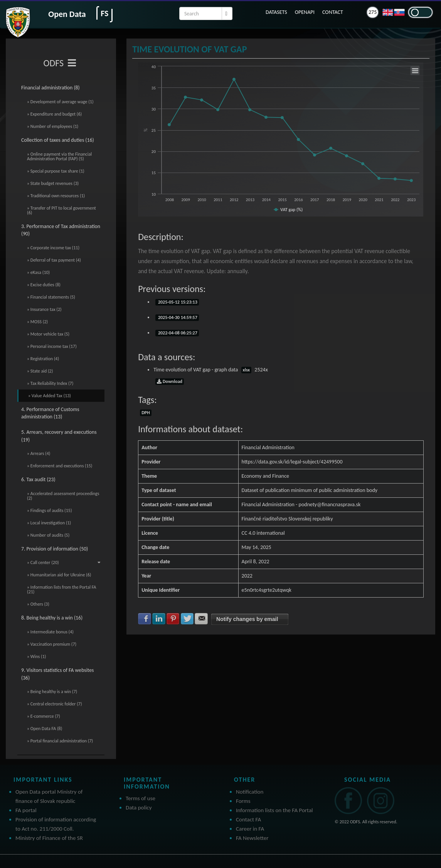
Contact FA (248, 819)
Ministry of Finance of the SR (49, 838)
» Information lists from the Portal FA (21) (61, 589)
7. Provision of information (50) (55, 549)
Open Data (67, 14)
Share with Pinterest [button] (173, 619)
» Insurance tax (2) (44, 309)
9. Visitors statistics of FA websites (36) (57, 674)
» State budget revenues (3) (53, 183)
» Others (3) (38, 604)
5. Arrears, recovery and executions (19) (59, 436)
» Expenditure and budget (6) (54, 114)
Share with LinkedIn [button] (159, 619)
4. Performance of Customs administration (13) (50, 413)
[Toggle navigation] (72, 63)
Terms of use (141, 798)
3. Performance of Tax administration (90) (61, 230)
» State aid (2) (40, 371)
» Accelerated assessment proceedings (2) (63, 496)
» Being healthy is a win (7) (52, 692)
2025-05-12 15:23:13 (177, 302)
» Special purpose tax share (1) (56, 171)
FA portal (26, 810)
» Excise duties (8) (44, 285)
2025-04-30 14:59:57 (177, 317)
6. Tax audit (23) (38, 479)
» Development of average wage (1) (60, 102)
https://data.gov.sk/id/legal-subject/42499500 (292, 462)
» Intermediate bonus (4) (50, 632)
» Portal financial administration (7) (60, 741)
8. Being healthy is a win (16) (52, 618)
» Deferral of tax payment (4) (54, 260)
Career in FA (250, 829)
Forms (243, 801)
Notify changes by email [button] (247, 619)
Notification (250, 792)
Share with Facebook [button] (145, 619)
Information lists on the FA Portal (274, 810)
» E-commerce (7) (44, 716)
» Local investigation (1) (49, 523)
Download (170, 381)
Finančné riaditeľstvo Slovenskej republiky (287, 519)
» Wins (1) (36, 656)
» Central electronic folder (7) (55, 704)
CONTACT (333, 12)
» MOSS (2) (37, 322)
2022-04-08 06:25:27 (177, 333)
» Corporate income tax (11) (53, 248)
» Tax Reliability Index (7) (50, 383)
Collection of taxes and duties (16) (58, 140)
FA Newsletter (252, 838)
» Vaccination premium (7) (52, 644)
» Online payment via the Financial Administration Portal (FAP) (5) (59, 156)
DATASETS (276, 12)
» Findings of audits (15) (50, 510)
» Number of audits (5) (48, 535)
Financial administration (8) (50, 88)
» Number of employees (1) (53, 126)
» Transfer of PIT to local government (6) (61, 210)
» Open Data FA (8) (45, 729)
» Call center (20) (64, 562)
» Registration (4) (43, 359)
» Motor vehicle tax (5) (48, 334)
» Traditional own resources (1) (56, 196)
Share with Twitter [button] (187, 619)
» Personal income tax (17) (52, 346)
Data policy (139, 808)
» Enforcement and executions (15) (60, 466)
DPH (146, 413)
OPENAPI (305, 12)
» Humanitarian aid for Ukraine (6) (59, 575)
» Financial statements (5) (51, 297)
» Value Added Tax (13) (50, 396)
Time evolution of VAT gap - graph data (211, 370)
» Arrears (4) (39, 453)
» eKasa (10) (38, 272)
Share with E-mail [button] (201, 619)
